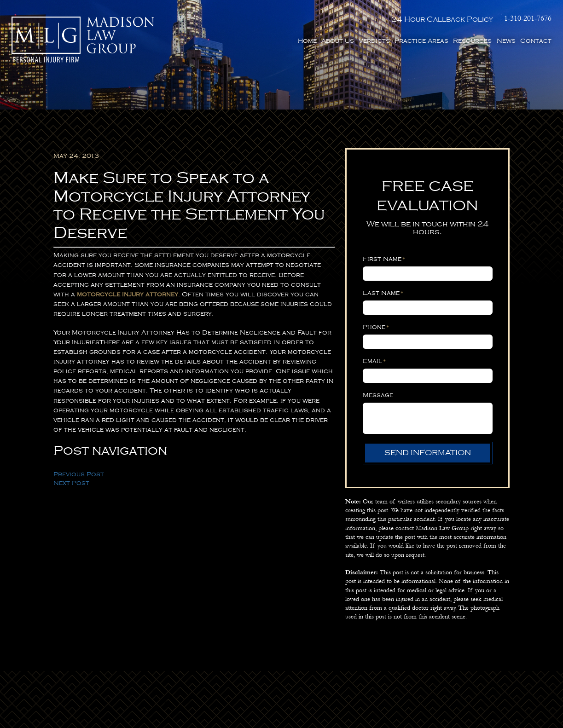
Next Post (71, 483)
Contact (536, 41)
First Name (384, 259)
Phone (376, 327)
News (506, 41)
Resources (472, 41)
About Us (338, 41)
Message (378, 395)
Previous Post (79, 474)
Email (374, 361)
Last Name (383, 293)
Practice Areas (421, 41)
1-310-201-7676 (528, 19)
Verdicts (374, 41)
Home (307, 41)
